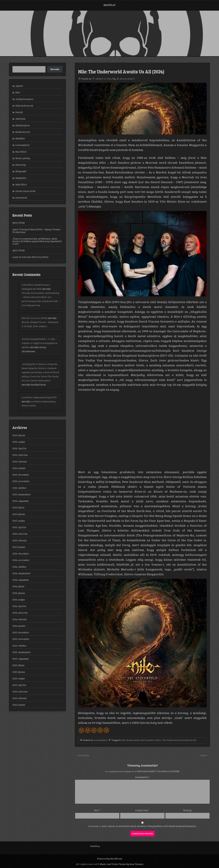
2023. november (21, 639)
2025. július (18, 507)
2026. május (19, 442)
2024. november (21, 560)
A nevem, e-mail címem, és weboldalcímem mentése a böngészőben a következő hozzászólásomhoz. (142, 826)
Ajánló (19, 86)
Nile (158, 740)
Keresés (55, 69)
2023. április (19, 685)
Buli (18, 92)
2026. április (19, 448)
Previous (84, 755)
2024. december (21, 554)
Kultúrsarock (23, 132)
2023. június (19, 672)
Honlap (187, 810)
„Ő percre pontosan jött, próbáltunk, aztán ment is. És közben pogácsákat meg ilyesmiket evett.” (37, 241)
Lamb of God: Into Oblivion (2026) (30, 257)
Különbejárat (23, 125)
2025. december (21, 475)
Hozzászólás (142, 777)
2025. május (18, 521)
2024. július (18, 586)
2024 (123, 740)
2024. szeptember (22, 573)
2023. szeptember (22, 652)
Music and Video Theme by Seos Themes (122, 864)
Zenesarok (21, 198)
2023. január (19, 705)
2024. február (20, 619)
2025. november (21, 481)
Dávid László (126, 79)
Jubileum (20, 119)
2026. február (20, 462)
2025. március (20, 534)
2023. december (21, 632)
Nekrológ (21, 165)
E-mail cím (142, 810)
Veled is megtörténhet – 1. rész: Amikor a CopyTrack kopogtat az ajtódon (39, 343)
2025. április (19, 527)
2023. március (20, 692)
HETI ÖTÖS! (18, 223)
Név (97, 810)
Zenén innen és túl (25, 191)
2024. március (20, 613)
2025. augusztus (20, 501)
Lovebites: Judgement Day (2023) (39, 397)
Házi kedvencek (24, 106)
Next (204, 755)
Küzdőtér (20, 138)
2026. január (19, 468)
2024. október (19, 567)
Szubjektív (21, 178)
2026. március (20, 455)
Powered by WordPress (109, 859)
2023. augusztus (20, 659)
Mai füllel (21, 152)
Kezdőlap (109, 5)
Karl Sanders (148, 740)
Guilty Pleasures (24, 99)
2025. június (19, 514)
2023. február (20, 698)
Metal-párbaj (23, 158)
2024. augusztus (20, 580)
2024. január (19, 626)
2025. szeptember (22, 494)
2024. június (19, 593)
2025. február (20, 540)
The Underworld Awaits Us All (179, 740)
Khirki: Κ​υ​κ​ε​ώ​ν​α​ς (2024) (35, 318)
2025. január (19, 547)
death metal (133, 740)
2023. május (18, 678)
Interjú (19, 112)
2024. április (19, 606)
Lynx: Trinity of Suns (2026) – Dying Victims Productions (36, 231)
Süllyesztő (21, 171)
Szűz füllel (21, 185)
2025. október (19, 488)
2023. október (19, 646)
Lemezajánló (101, 740)
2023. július (18, 665)
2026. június (19, 435)
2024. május (18, 600)
